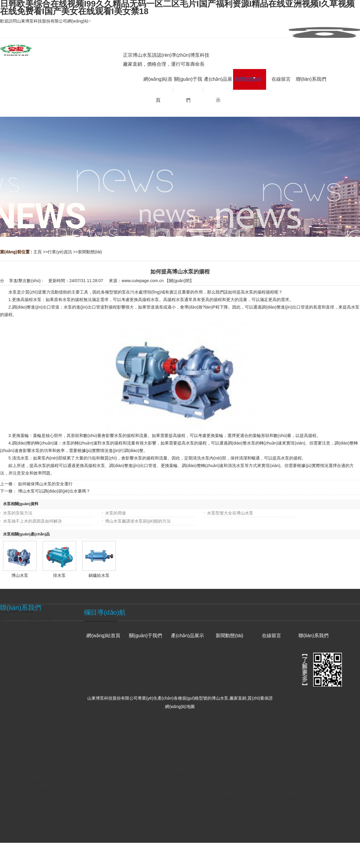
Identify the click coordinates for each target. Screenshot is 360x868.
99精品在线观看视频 (35, 807)
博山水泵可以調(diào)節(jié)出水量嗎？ (54, 491)
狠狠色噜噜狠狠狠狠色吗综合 (61, 816)
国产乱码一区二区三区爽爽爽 (116, 732)
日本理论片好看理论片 (145, 749)
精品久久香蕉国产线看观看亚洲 (255, 799)
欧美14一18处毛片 (120, 757)
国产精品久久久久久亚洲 (310, 765)
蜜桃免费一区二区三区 (46, 757)
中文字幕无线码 (85, 757)
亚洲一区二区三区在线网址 (234, 791)
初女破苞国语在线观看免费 (61, 732)
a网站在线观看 (183, 765)
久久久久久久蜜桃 (158, 757)
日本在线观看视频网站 (22, 782)
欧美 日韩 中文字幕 (84, 774)
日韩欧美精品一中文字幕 (242, 782)
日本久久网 (198, 807)
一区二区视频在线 (109, 816)
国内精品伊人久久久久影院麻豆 (83, 799)
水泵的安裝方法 (18, 513)
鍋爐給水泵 (99, 575)
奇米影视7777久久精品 (73, 765)
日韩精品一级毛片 (54, 791)
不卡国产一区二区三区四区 (288, 791)
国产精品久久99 (15, 816)
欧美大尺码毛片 (31, 824)
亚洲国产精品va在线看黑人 (333, 774)
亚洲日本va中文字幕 (266, 732)
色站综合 (198, 791)
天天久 (282, 740)
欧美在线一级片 (52, 749)
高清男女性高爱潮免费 (278, 807)
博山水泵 (20, 575)
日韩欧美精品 (322, 749)
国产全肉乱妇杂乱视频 (215, 749)
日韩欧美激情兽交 (298, 816)
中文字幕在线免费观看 (254, 774)
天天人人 (43, 799)
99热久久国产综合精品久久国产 (214, 732)
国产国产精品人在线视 (167, 740)
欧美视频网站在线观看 (121, 824)
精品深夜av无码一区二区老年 (227, 765)
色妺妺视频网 (266, 816)
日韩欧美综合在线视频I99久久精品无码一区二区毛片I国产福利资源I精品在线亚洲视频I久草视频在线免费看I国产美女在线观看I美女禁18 (126, 723)
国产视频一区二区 (256, 740)
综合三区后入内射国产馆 (163, 791)
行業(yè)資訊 (60, 252)
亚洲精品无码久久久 (197, 782)
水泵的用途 (115, 513)
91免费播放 (296, 749)
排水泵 (59, 575)
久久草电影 (21, 799)
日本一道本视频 (151, 765)
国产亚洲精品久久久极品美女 (73, 782)
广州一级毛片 (269, 824)
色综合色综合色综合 (304, 824)
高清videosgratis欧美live (305, 757)
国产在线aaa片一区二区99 (160, 807)
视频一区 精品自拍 (115, 765)
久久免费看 (180, 749)
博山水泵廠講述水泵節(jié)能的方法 (138, 521)
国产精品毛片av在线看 (233, 807)
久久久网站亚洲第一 (307, 732)
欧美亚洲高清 (271, 765)
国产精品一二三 (215, 774)
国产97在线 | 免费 (158, 782)
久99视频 (334, 824)
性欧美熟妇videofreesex (213, 740)
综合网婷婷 (23, 791)
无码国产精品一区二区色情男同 (113, 740)
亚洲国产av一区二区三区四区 (225, 824)
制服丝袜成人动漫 (121, 782)
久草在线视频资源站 (178, 774)
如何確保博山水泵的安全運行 (45, 484)
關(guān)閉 (179, 281)
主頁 (37, 252)
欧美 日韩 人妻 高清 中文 (255, 757)
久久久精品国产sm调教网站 (196, 799)
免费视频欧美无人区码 (229, 816)
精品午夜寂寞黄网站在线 (311, 799)
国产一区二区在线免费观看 (203, 757)
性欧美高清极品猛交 (113, 807)
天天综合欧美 (292, 774)
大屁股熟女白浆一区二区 (292, 782)
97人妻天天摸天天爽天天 (152, 816)
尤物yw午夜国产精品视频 (73, 824)
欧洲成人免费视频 (164, 732)
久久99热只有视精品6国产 (170, 824)
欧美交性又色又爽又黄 (312, 740)
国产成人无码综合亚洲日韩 (96, 749)
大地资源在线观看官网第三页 (35, 774)
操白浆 (343, 799)
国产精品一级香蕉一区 (261, 749)
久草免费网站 (192, 816)
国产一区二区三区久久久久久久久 (105, 791)
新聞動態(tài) (90, 252)
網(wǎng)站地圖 (180, 707)
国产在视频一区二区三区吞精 (330, 807)
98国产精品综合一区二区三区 (52, 740)
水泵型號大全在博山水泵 (230, 513)
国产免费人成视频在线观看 (142, 799)
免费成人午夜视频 (74, 807)
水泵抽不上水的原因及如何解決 (32, 521)
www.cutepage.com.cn (142, 281)
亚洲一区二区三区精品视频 (131, 774)
